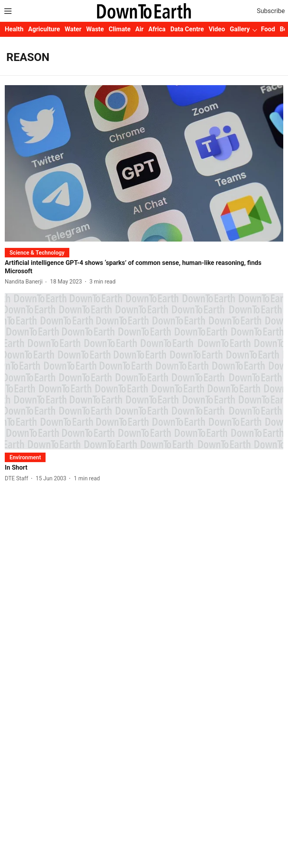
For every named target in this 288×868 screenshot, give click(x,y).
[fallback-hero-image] (144, 163)
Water (73, 29)
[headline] (144, 267)
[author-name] (25, 282)
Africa (157, 29)
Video (217, 29)
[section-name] (37, 252)
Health (14, 29)
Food (268, 29)
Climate (119, 29)
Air (140, 29)
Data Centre (187, 29)
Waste (95, 29)
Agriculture (44, 29)
